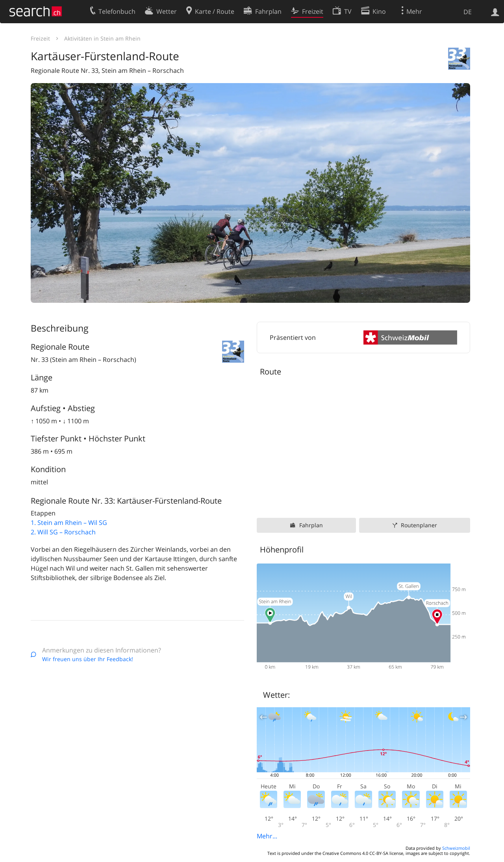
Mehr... (267, 836)
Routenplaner (419, 525)
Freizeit (40, 38)
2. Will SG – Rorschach (63, 532)
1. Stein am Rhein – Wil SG (69, 523)
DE (468, 12)
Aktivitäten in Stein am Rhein (102, 38)
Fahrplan (311, 525)
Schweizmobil (456, 848)
